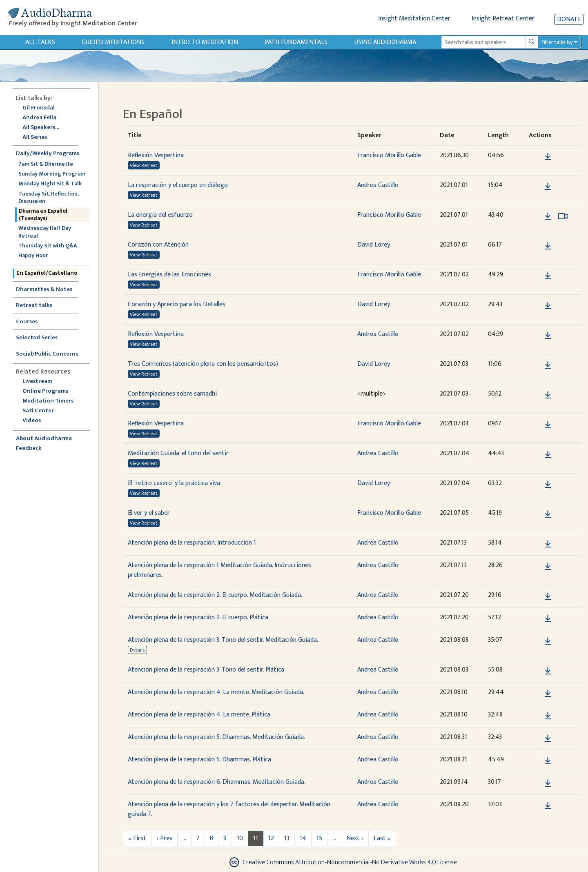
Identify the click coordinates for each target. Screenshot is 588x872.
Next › (355, 838)
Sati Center (38, 411)
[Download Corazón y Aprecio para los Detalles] (548, 306)
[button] (535, 157)
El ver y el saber (149, 513)
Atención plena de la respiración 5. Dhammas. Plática (199, 760)
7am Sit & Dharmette (46, 164)
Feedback (29, 448)
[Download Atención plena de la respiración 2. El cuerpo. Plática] (548, 619)
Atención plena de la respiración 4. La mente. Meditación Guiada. (216, 692)
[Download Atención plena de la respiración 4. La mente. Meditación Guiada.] (548, 694)
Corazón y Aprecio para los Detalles (177, 304)
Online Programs (45, 391)
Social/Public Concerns (47, 354)
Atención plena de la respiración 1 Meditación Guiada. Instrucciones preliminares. (219, 570)
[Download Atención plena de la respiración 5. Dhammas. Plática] (548, 761)
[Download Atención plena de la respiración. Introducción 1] (548, 544)
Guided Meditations (113, 42)
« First (137, 838)
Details (137, 650)
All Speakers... (41, 128)
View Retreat (144, 165)
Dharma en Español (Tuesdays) (43, 215)
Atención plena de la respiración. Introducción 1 (192, 543)
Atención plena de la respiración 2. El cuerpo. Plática (198, 617)
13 (287, 838)
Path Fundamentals (296, 42)
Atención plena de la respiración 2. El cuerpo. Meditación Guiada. (215, 595)
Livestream (37, 381)
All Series (35, 137)
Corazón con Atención (158, 245)
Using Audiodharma (385, 42)
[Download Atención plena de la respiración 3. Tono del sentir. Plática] (548, 671)
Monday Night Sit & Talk (50, 184)
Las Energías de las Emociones (169, 275)
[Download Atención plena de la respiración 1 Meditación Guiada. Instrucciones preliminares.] (548, 567)
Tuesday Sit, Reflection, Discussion (48, 198)
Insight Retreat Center (503, 19)
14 (303, 838)
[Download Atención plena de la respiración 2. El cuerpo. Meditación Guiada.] (548, 596)
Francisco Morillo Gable (389, 155)
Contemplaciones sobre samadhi (172, 394)
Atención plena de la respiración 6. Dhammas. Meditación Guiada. (217, 782)
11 (256, 838)
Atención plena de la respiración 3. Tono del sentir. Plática (206, 670)
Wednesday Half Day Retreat (45, 232)
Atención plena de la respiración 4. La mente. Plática (199, 715)
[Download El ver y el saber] (548, 514)
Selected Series (42, 338)
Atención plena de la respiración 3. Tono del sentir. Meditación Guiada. (223, 640)
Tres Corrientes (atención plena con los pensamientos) (203, 364)
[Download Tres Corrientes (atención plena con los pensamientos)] (548, 365)
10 (240, 838)
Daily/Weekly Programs (52, 154)
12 (271, 838)
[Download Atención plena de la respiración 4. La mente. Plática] (548, 716)
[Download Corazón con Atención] (548, 246)
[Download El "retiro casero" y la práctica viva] (548, 485)
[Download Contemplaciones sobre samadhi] (548, 395)
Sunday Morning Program (52, 174)
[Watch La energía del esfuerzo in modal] (563, 216)
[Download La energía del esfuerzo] (548, 216)
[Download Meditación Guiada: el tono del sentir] (548, 455)
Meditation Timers (48, 401)
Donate (569, 19)
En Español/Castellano (47, 273)
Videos (36, 421)
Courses (27, 322)
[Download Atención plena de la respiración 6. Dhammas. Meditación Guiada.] (548, 783)
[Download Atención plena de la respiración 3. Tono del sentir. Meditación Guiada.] (548, 641)
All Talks (40, 42)
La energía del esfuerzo (160, 215)
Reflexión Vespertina (156, 155)
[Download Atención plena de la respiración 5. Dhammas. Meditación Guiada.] (548, 739)
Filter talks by (557, 42)
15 (319, 838)
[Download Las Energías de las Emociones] (548, 276)
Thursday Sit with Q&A (48, 246)
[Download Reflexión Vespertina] (548, 157)
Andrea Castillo (378, 185)
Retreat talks (34, 306)
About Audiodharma (44, 439)
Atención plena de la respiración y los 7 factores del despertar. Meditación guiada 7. (229, 809)
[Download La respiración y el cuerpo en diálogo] (548, 187)
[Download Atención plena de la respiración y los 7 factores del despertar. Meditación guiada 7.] (548, 806)
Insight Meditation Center (414, 19)
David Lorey (374, 245)
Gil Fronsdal (39, 108)
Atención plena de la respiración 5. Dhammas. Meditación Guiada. (216, 737)
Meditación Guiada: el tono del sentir (178, 453)
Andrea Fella (39, 118)
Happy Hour (33, 256)
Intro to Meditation (205, 42)
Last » (382, 838)
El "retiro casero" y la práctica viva (174, 483)
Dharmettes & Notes (44, 290)
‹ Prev (164, 838)
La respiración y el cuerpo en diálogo (178, 185)
